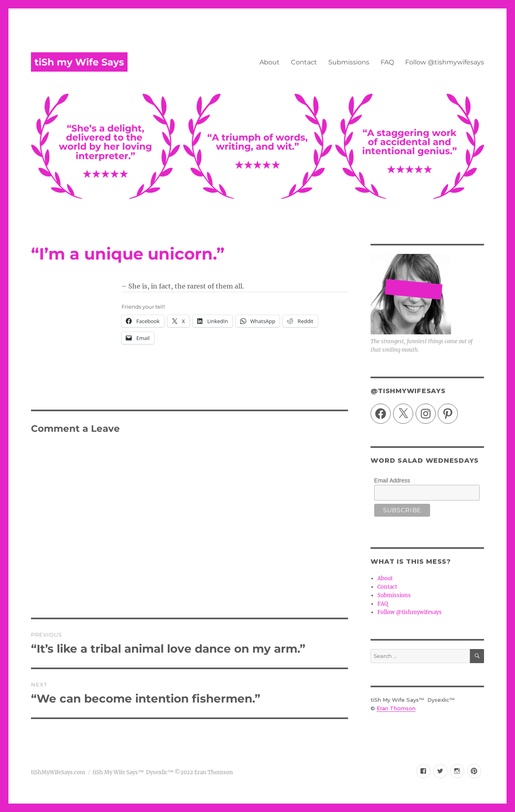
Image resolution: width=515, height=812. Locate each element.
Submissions (349, 62)
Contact (304, 62)
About (270, 62)
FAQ (387, 62)
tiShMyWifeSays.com (58, 772)
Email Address (392, 480)
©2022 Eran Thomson (203, 772)
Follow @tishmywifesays (445, 62)
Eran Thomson (396, 708)
